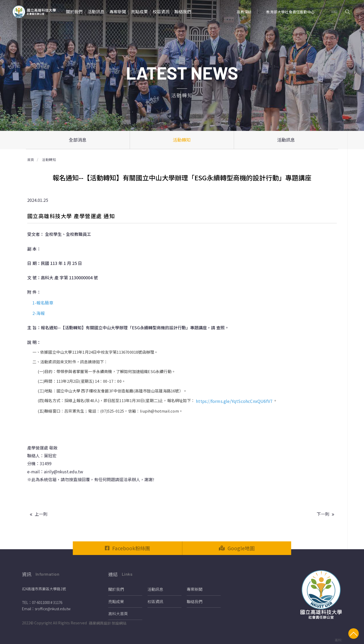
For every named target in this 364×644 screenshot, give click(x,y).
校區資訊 (155, 601)
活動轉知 (182, 140)
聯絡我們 (195, 601)
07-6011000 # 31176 (47, 602)
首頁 (31, 160)
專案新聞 (195, 589)
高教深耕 (244, 12)
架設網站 (119, 623)
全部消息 (78, 140)
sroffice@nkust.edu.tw (53, 609)
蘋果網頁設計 (100, 623)
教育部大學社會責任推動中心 (290, 12)
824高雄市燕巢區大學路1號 (44, 589)
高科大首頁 (118, 614)
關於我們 (116, 589)
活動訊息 (286, 140)
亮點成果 (116, 601)
